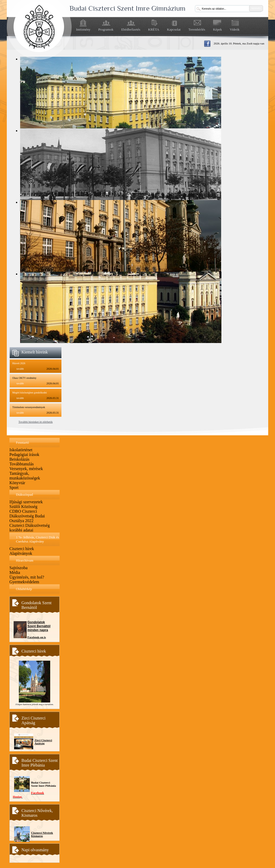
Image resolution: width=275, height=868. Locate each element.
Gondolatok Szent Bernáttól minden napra (39, 626)
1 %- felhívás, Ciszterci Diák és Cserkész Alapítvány (38, 539)
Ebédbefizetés (131, 29)
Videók (235, 29)
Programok (106, 29)
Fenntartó (22, 442)
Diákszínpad (24, 495)
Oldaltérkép (24, 589)
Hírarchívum (25, 560)
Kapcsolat (174, 29)
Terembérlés (197, 29)
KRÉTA (154, 29)
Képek (217, 29)
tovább (20, 369)
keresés (256, 8)
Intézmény (83, 29)
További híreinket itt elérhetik (36, 422)
